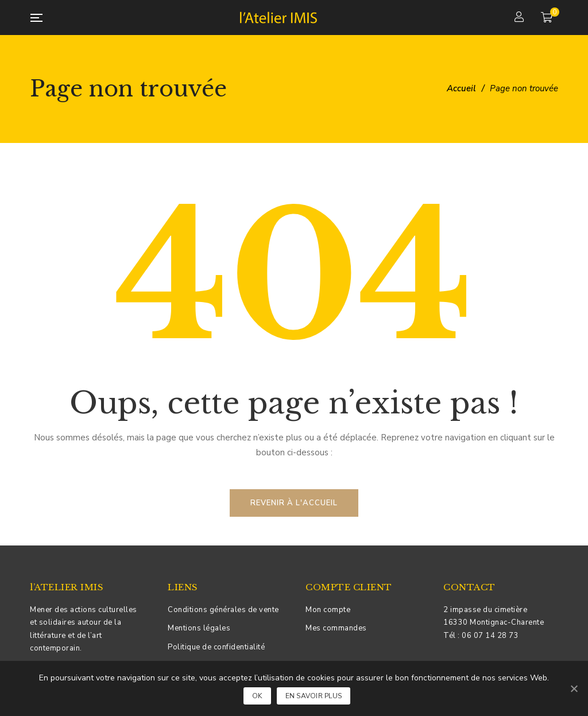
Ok (257, 696)
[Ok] (574, 688)
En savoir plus (314, 696)
